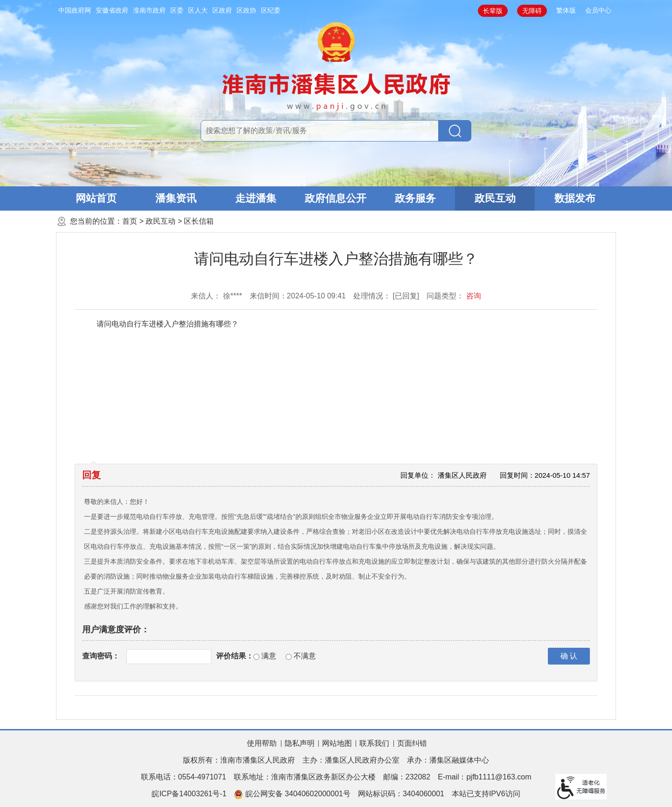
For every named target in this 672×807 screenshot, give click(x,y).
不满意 (305, 656)
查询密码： (101, 656)
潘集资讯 (176, 198)
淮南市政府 (149, 10)
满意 (269, 656)
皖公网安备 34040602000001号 (292, 794)
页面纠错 (412, 743)
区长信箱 (199, 221)
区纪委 (271, 10)
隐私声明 (300, 743)
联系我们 (374, 743)
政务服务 (415, 198)
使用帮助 (262, 743)
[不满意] (289, 657)
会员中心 (598, 10)
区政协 (246, 10)
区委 (177, 10)
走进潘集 (256, 198)
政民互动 (495, 198)
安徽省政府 (112, 10)
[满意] (256, 657)
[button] (493, 11)
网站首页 (96, 198)
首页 (130, 221)
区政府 (222, 10)
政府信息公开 (336, 198)
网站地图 (337, 743)
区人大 (198, 10)
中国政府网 (75, 10)
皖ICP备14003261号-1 (189, 794)
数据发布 (575, 198)
